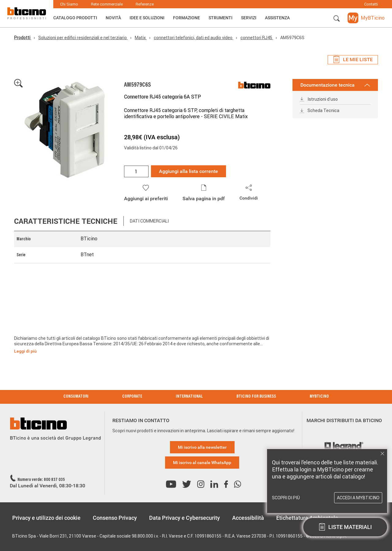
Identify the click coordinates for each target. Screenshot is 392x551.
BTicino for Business (256, 397)
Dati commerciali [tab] (149, 221)
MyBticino (319, 397)
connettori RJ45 (257, 38)
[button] (337, 19)
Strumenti (221, 18)
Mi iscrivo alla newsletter (202, 447)
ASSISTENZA (277, 18)
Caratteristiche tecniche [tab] (66, 221)
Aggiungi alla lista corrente (188, 171)
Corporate (132, 397)
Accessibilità (248, 518)
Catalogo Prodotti (75, 18)
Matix (141, 38)
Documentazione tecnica (335, 85)
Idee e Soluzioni (147, 18)
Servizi (249, 18)
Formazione (187, 18)
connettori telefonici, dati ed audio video (194, 38)
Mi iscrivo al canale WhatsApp (202, 463)
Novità (113, 18)
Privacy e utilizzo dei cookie (46, 518)
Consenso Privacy (115, 518)
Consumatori (76, 397)
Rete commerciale (107, 4)
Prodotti (23, 38)
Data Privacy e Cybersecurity (185, 518)
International (189, 397)
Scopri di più (286, 498)
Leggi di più (25, 351)
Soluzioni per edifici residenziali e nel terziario (83, 38)
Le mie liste (353, 60)
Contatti (371, 4)
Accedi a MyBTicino (358, 498)
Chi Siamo (69, 4)
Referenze (145, 4)
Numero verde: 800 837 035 (41, 480)
